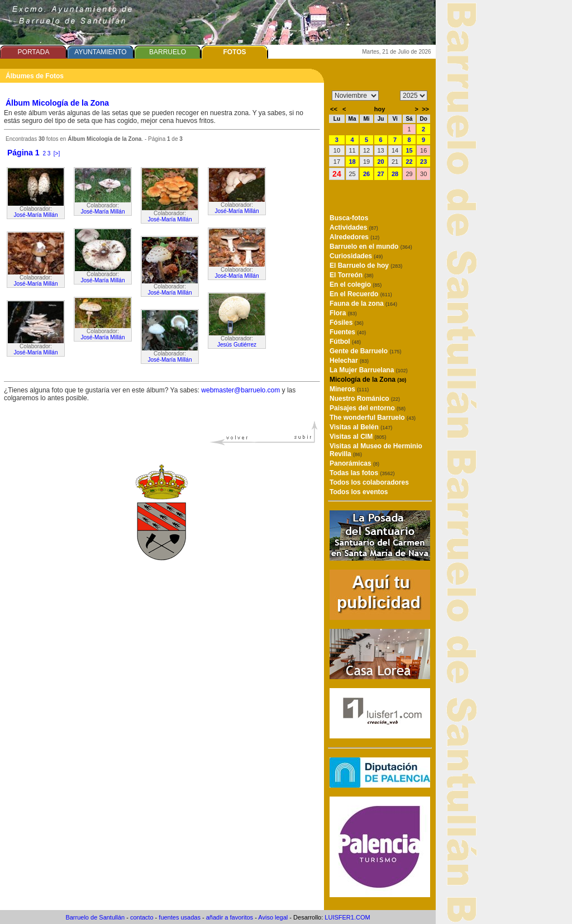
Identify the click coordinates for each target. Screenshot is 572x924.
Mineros (349, 389)
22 (409, 162)
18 (352, 162)
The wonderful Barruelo (373, 418)
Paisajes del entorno (368, 408)
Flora (343, 313)
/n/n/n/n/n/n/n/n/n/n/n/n (355, 96)
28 (395, 174)
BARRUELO (168, 52)
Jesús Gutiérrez (237, 345)
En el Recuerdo (361, 294)
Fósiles (347, 323)
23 (423, 162)
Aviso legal (273, 917)
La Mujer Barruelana (369, 370)
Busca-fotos (349, 218)
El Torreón (351, 275)
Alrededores (354, 237)
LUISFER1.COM (347, 917)
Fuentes (348, 332)
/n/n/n (414, 96)
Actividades (354, 228)
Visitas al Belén (361, 427)
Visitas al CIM (358, 437)
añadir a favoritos (230, 917)
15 (409, 150)
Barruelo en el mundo (371, 247)
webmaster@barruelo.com (240, 390)
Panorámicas (354, 463)
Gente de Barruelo (365, 351)
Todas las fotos (362, 473)
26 (366, 174)
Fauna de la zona (363, 304)
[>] (57, 153)
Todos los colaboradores (369, 482)
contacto (142, 917)
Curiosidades (356, 256)
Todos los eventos (359, 492)
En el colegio (356, 285)
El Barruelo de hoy (366, 266)
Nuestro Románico (365, 399)
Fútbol (345, 342)
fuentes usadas (180, 917)
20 (380, 162)
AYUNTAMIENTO (100, 52)
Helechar (349, 361)
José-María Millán (36, 215)
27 (380, 174)
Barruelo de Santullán (95, 917)
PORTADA (34, 52)
